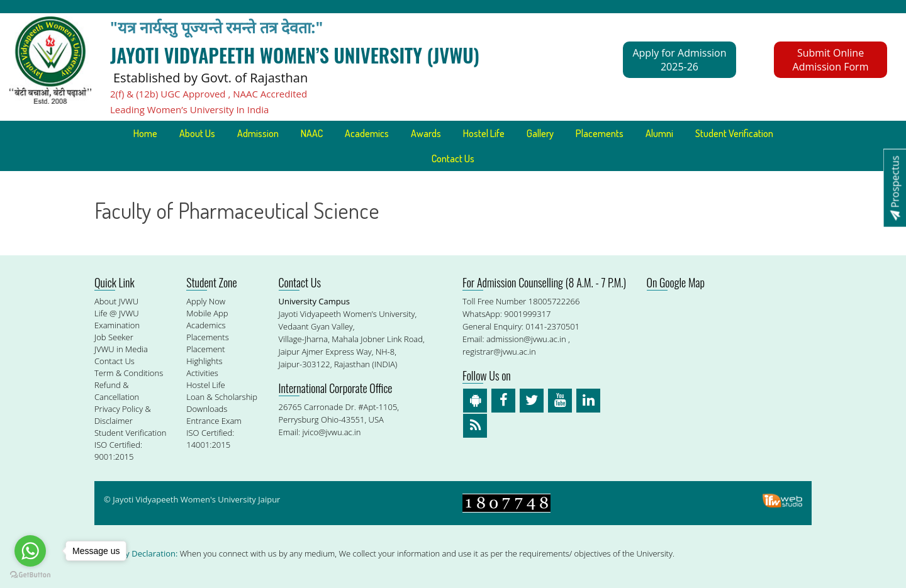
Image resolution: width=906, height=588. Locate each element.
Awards (426, 133)
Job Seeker (114, 337)
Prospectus (895, 188)
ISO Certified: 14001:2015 (210, 439)
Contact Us (453, 158)
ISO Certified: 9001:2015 (118, 451)
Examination (117, 325)
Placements (600, 133)
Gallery (540, 133)
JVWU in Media (121, 349)
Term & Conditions (129, 373)
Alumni (659, 133)
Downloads (207, 409)
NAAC (312, 133)
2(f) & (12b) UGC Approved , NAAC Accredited (209, 94)
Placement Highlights (205, 355)
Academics (367, 133)
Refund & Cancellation (117, 391)
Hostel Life (484, 133)
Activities (202, 373)
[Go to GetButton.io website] (30, 575)
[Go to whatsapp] (30, 551)
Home (145, 133)
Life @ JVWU (117, 313)
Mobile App (207, 313)
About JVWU (116, 301)
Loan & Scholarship (222, 397)
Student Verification (734, 133)
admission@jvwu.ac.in (526, 339)
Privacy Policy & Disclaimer (123, 415)
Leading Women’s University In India (189, 109)
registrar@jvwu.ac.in (499, 352)
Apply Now (206, 301)
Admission (258, 133)
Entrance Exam (214, 421)
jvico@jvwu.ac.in (331, 432)
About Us (197, 133)
